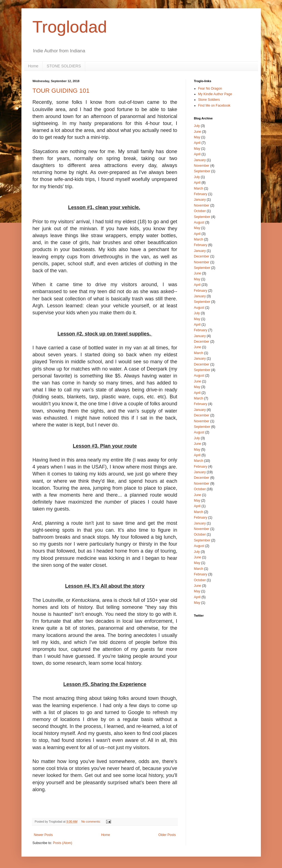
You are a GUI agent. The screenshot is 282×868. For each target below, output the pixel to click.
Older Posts (167, 835)
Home (33, 66)
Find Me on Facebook (214, 106)
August (199, 222)
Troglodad (70, 27)
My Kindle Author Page (215, 94)
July (197, 126)
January (200, 160)
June (198, 132)
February (201, 194)
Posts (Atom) (62, 843)
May (197, 137)
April (197, 143)
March (199, 188)
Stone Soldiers (209, 100)
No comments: (91, 822)
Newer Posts (43, 835)
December (202, 256)
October (200, 211)
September (202, 171)
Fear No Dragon (210, 89)
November (202, 166)
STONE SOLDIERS (64, 66)
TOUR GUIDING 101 (61, 91)
